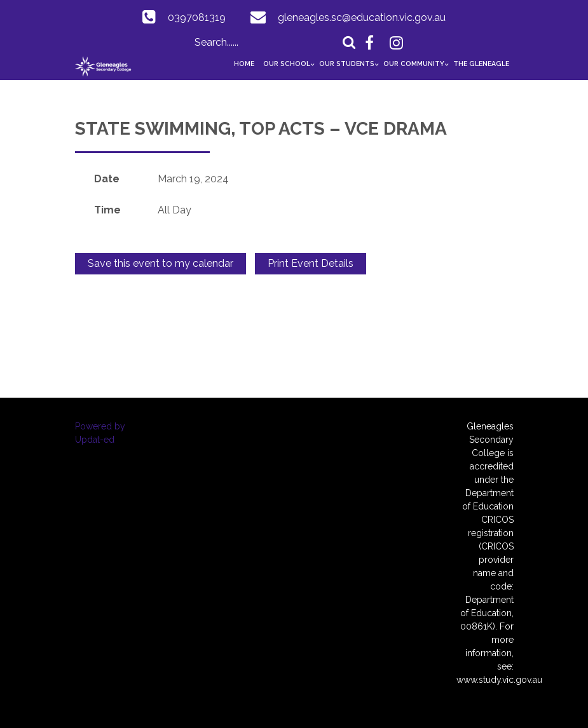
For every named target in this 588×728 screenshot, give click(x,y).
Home (244, 64)
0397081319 (197, 17)
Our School (287, 64)
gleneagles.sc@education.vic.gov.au (362, 17)
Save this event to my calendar (161, 263)
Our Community (414, 64)
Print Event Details (311, 263)
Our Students (347, 64)
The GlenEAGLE (481, 64)
